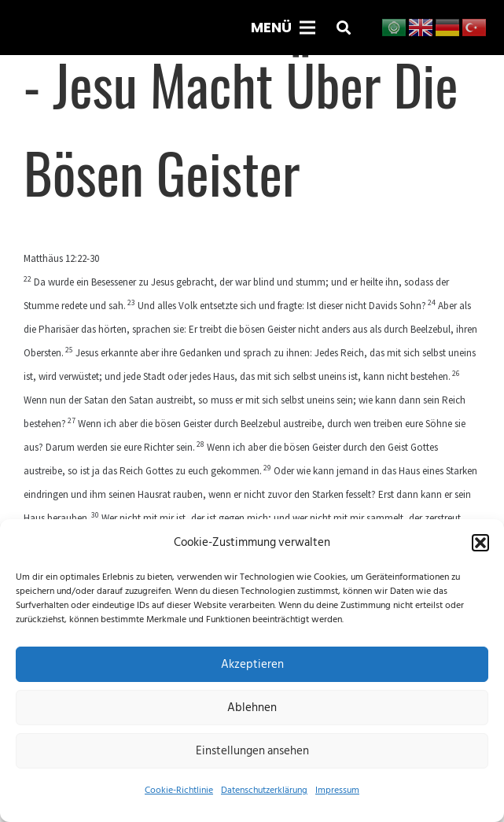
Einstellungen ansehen (252, 751)
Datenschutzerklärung (264, 790)
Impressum (337, 790)
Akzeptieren (252, 664)
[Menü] (283, 28)
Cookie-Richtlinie (179, 790)
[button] (480, 543)
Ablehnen (252, 708)
